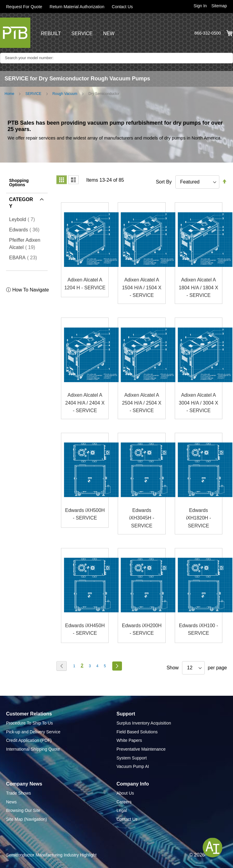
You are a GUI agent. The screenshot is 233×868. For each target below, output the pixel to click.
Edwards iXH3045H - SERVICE (142, 518)
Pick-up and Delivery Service (33, 732)
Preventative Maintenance (141, 749)
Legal (122, 810)
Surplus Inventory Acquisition (144, 723)
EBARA (25, 257)
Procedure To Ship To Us (29, 723)
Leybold (24, 219)
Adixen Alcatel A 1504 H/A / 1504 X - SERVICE (142, 288)
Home (9, 94)
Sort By (164, 182)
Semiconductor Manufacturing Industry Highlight (51, 855)
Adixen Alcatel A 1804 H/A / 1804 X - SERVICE (198, 288)
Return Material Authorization (77, 7)
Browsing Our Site (23, 810)
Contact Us (122, 7)
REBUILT (51, 34)
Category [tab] (21, 203)
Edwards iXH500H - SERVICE (85, 514)
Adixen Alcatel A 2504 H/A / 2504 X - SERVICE (142, 403)
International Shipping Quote (33, 749)
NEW (109, 34)
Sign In (200, 6)
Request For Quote (24, 7)
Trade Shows (19, 793)
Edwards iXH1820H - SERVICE (199, 518)
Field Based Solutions (137, 732)
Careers (124, 802)
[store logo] (15, 33)
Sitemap (219, 6)
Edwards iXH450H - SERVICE (85, 629)
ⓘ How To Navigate (27, 290)
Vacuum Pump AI (133, 766)
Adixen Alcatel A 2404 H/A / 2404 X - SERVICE (85, 403)
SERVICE (82, 34)
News (11, 802)
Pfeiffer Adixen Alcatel (27, 244)
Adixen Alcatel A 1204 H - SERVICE (85, 284)
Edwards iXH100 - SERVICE (199, 629)
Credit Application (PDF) (29, 740)
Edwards (26, 230)
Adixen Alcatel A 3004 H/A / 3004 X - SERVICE (198, 403)
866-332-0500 (208, 33)
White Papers (129, 740)
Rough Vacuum (65, 94)
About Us (125, 793)
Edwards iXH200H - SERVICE (142, 629)
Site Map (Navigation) (27, 819)
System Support (132, 758)
